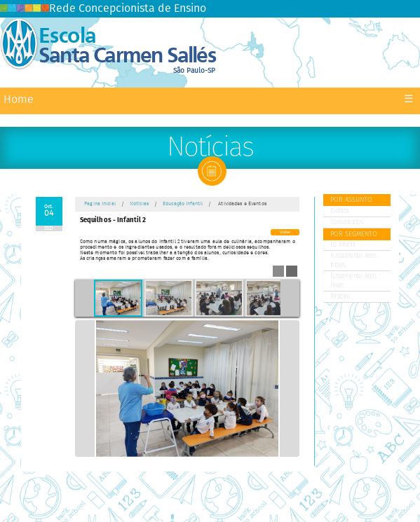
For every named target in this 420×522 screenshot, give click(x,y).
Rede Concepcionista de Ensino (103, 9)
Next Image (290, 389)
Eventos (340, 211)
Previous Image (85, 389)
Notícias (139, 204)
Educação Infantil (183, 204)
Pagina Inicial (100, 204)
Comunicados (346, 222)
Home (19, 100)
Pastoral (340, 297)
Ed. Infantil (343, 245)
